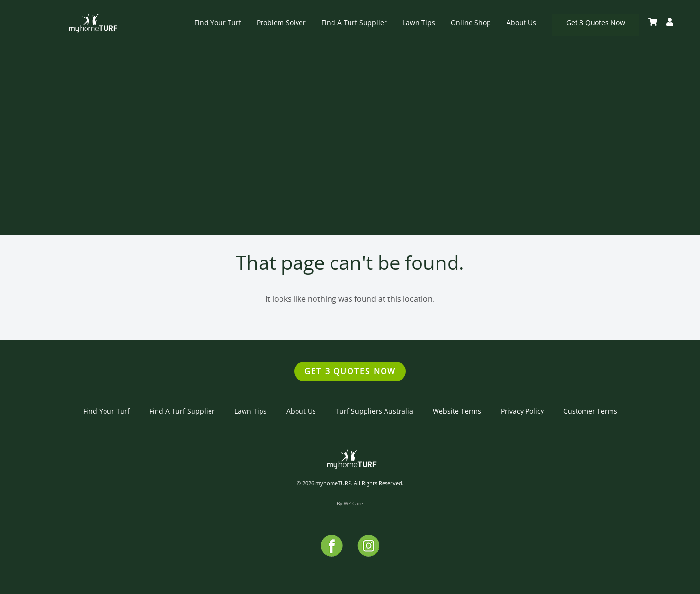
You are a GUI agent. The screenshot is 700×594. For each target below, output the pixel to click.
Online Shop (471, 23)
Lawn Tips (419, 23)
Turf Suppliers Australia (374, 411)
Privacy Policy (522, 411)
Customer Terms (590, 411)
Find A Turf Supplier (354, 23)
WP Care (353, 503)
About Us (521, 23)
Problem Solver (281, 23)
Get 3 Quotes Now (596, 23)
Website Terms (457, 411)
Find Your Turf (218, 23)
